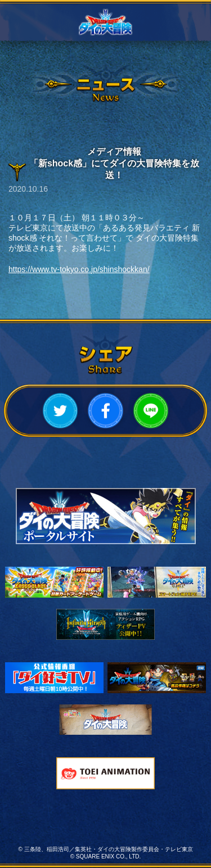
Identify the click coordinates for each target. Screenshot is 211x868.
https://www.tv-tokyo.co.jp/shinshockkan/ (79, 269)
